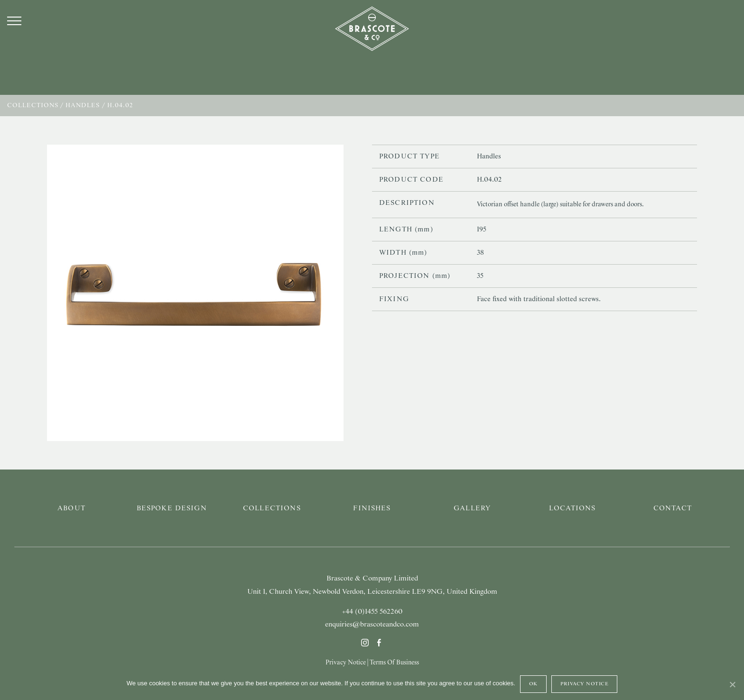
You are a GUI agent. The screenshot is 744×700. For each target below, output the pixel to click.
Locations (572, 508)
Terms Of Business (394, 663)
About (71, 508)
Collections (33, 106)
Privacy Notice (346, 663)
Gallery (472, 508)
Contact (673, 508)
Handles (83, 106)
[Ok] (732, 684)
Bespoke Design (172, 508)
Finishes (372, 508)
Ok (533, 684)
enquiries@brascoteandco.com (372, 625)
